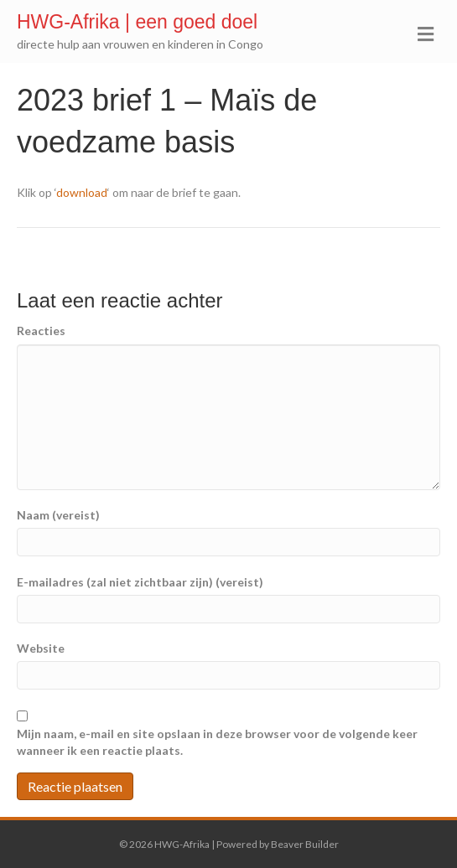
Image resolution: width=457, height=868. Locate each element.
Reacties (41, 331)
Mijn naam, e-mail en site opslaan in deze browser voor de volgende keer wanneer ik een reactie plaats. (217, 742)
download (82, 192)
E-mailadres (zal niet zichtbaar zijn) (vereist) (140, 582)
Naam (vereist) (58, 515)
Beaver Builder (305, 844)
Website (41, 648)
